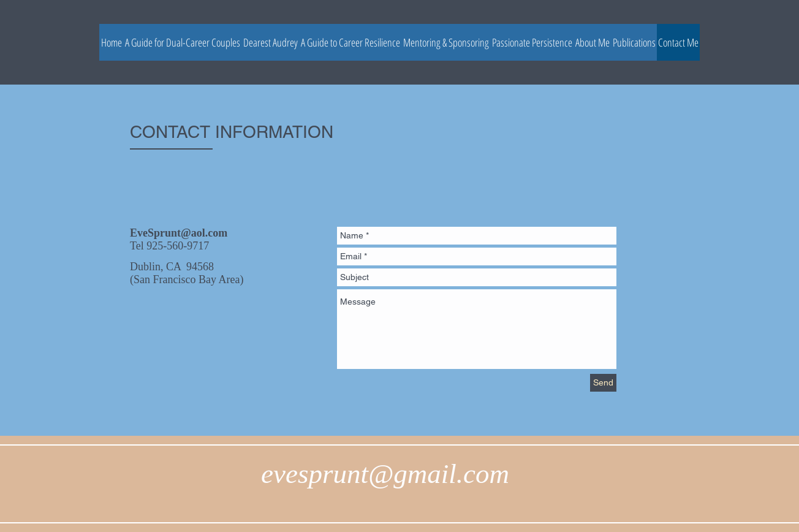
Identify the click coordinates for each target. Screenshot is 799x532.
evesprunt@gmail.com (385, 474)
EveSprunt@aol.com (179, 233)
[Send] (603, 383)
